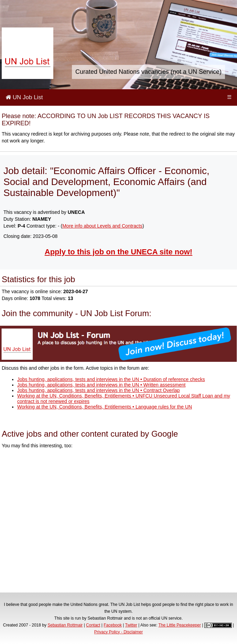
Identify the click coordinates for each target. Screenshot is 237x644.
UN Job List (24, 97)
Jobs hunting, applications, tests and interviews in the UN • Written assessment (101, 385)
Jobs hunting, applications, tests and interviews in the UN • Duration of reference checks (111, 379)
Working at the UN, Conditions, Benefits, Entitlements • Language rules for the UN (105, 407)
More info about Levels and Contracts (102, 226)
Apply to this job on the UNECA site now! (118, 252)
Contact (93, 625)
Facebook (113, 625)
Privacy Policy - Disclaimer (118, 632)
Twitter (131, 625)
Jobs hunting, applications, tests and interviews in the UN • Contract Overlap (99, 390)
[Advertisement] (118, 522)
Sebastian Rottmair (65, 625)
